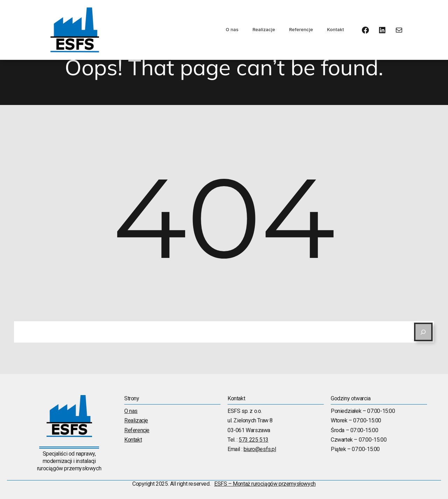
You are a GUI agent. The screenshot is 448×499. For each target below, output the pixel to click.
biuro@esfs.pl (260, 449)
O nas (232, 30)
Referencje (301, 30)
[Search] (423, 332)
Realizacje (264, 30)
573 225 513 (254, 440)
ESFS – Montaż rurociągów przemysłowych (265, 484)
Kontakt (335, 30)
